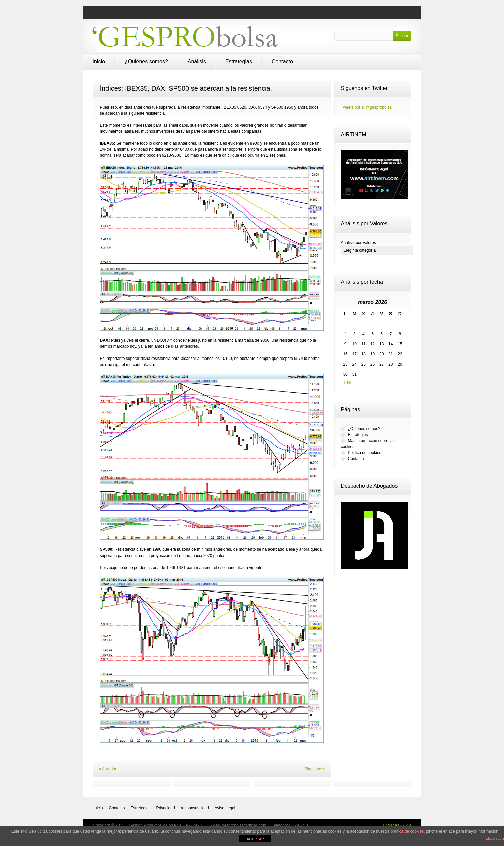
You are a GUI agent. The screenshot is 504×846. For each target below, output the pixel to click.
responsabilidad (195, 808)
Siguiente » (314, 769)
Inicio (99, 61)
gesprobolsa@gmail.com (245, 825)
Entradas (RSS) (397, 825)
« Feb (346, 382)
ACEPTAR (255, 839)
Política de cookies (365, 453)
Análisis (197, 61)
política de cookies (407, 831)
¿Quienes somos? (146, 61)
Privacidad (166, 808)
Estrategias (239, 61)
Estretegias (141, 808)
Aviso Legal (225, 808)
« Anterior (108, 769)
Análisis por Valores (358, 243)
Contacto (282, 61)
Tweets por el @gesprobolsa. (367, 107)
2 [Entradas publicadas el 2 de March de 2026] (345, 334)
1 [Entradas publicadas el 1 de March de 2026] (400, 324)
